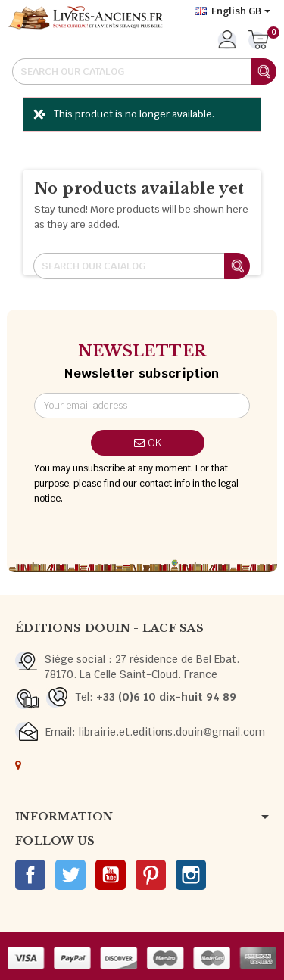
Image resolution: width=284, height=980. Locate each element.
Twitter (70, 875)
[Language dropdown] (233, 11)
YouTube (111, 875)
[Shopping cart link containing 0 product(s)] (259, 41)
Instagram (191, 875)
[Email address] (142, 406)
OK (148, 443)
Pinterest (151, 875)
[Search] (144, 72)
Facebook (30, 875)
